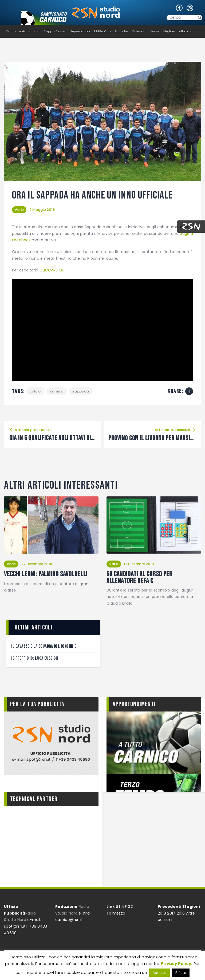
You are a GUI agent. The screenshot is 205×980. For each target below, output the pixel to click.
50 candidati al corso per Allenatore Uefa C (140, 578)
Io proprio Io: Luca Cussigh (35, 659)
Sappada (81, 391)
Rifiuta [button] (181, 973)
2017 (171, 913)
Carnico (57, 391)
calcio (35, 391)
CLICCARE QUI (52, 270)
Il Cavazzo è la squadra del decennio (44, 646)
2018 (162, 913)
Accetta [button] (159, 973)
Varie (19, 210)
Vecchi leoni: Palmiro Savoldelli (46, 574)
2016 (181, 913)
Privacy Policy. (177, 964)
